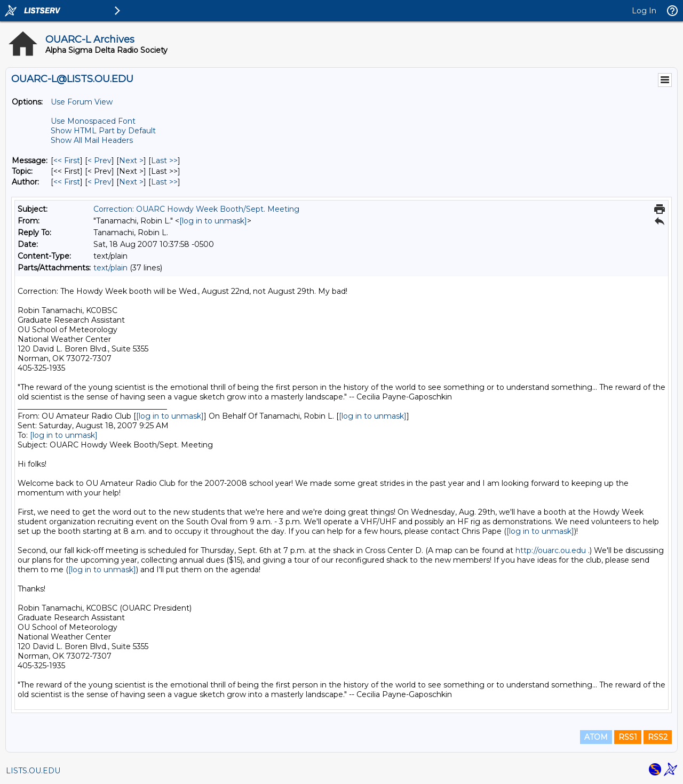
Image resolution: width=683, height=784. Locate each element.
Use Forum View (82, 102)
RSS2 (658, 737)
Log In (644, 11)
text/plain (110, 268)
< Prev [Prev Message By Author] (100, 182)
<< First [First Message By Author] (67, 182)
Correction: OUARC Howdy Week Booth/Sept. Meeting (196, 209)
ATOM (596, 737)
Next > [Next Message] (131, 161)
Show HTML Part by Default (103, 131)
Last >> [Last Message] (164, 161)
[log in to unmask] (213, 221)
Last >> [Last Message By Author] (164, 182)
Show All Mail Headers (92, 140)
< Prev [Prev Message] (100, 161)
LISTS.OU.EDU (33, 771)
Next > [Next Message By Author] (131, 182)
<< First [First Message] (67, 161)
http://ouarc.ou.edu (551, 550)
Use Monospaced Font (93, 121)
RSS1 (628, 737)
